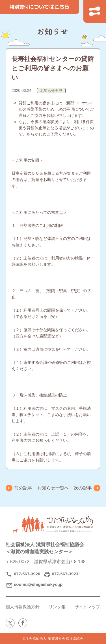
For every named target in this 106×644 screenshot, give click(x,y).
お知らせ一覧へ (53, 488)
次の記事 (83, 488)
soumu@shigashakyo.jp (38, 584)
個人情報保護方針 (23, 607)
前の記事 (23, 488)
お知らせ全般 (51, 91)
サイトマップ (87, 607)
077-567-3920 (27, 574)
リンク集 (57, 607)
